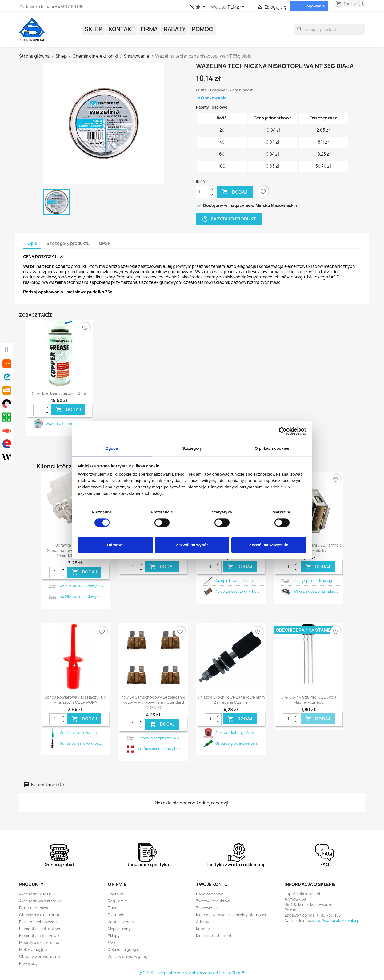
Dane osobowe (210, 894)
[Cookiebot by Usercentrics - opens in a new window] (283, 431)
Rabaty (175, 29)
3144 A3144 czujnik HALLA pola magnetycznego (309, 700)
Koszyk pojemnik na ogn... (315, 581)
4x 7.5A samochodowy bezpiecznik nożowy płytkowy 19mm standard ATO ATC (153, 702)
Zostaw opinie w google (129, 956)
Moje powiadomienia (215, 936)
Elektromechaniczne (38, 922)
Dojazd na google (124, 949)
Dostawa (116, 894)
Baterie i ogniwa (34, 908)
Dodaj (235, 192)
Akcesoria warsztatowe (41, 901)
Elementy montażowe (39, 936)
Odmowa (115, 545)
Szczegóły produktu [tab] (68, 243)
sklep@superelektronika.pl (336, 920)
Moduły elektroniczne (39, 943)
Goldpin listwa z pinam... (235, 581)
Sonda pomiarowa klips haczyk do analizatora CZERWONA (75, 700)
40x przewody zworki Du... (237, 591)
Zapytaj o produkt (229, 219)
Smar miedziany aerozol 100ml (59, 393)
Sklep (94, 29)
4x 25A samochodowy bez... (83, 597)
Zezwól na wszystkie (269, 545)
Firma (149, 29)
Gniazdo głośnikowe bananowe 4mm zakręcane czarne (231, 700)
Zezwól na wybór (192, 545)
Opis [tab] (32, 243)
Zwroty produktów (213, 901)
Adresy (203, 922)
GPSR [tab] (105, 243)
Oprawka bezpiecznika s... (159, 738)
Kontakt (122, 29)
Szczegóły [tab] (192, 448)
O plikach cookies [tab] (272, 448)
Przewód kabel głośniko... (237, 733)
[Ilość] (202, 192)
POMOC (202, 29)
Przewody (28, 963)
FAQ (111, 943)
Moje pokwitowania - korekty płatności (231, 915)
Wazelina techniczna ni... (67, 424)
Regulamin (117, 901)
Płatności (116, 915)
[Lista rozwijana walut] (237, 7)
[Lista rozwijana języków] (198, 7)
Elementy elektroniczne (41, 929)
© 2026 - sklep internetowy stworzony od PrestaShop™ (192, 973)
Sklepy (114, 936)
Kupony (203, 929)
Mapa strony (119, 929)
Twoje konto (212, 884)
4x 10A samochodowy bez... (160, 749)
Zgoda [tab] (112, 448)
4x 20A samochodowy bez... (83, 586)
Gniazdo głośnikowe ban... (237, 743)
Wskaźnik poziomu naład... (316, 591)
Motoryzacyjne (33, 949)
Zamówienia (207, 908)
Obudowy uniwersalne (40, 956)
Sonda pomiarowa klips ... (81, 733)
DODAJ (68, 410)
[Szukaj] (330, 29)
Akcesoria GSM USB (37, 894)
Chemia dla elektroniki (39, 915)
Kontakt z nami (121, 922)
